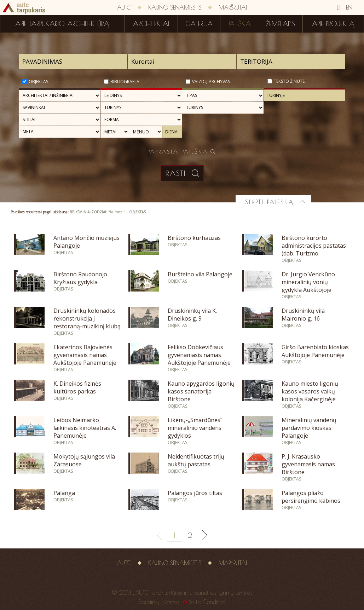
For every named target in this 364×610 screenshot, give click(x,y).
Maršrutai (233, 7)
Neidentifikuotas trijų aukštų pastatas (196, 460)
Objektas (38, 82)
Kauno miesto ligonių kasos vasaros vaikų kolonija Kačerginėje (310, 391)
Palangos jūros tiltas (195, 493)
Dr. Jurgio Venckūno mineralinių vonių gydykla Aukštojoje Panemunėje (308, 286)
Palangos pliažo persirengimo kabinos (311, 497)
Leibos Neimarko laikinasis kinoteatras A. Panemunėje (85, 428)
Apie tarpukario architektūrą (62, 24)
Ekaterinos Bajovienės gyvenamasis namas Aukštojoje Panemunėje (85, 355)
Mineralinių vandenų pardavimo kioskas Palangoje (309, 428)
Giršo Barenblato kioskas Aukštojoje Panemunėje (315, 351)
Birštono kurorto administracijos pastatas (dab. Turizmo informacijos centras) (314, 249)
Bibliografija (125, 82)
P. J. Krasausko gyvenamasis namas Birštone (308, 464)
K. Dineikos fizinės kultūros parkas (77, 387)
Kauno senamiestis (175, 7)
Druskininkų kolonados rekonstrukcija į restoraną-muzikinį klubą (87, 318)
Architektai (151, 24)
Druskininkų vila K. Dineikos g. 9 (192, 315)
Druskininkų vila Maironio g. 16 (303, 315)
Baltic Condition (207, 602)
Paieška (239, 24)
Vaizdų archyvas (211, 82)
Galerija (199, 24)
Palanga (64, 493)
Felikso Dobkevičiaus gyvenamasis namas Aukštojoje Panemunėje (199, 355)
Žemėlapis (281, 24)
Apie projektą (333, 24)
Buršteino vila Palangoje (200, 274)
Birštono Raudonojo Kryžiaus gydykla (80, 278)
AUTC (124, 7)
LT (339, 7)
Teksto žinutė (289, 81)
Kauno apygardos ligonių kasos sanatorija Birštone (201, 391)
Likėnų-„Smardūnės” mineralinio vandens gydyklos (195, 428)
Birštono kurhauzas (194, 238)
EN (349, 7)
